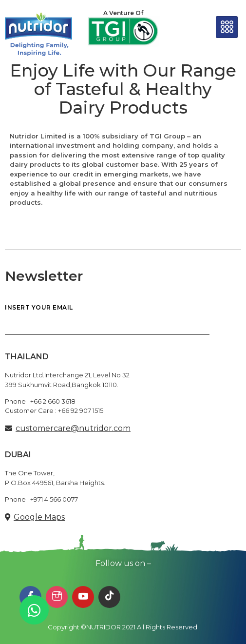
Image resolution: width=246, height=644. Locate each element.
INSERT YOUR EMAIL (107, 320)
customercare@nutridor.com (73, 428)
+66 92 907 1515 (81, 410)
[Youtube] (83, 597)
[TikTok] (109, 597)
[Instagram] (57, 597)
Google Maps (39, 517)
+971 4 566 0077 (54, 499)
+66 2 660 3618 (53, 401)
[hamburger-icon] (227, 27)
